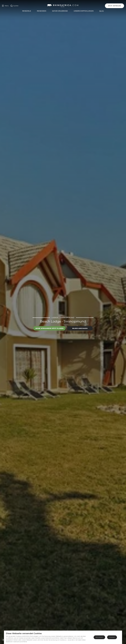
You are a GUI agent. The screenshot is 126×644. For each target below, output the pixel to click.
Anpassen (112, 637)
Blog (102, 11)
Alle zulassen (99, 637)
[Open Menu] (5, 6)
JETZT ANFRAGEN (114, 6)
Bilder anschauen (80, 328)
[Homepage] (3, 640)
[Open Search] (14, 6)
